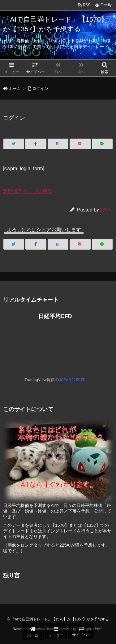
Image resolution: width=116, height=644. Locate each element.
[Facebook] (36, 144)
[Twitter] (14, 144)
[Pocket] (80, 144)
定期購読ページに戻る (28, 191)
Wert (105, 210)
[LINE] (102, 144)
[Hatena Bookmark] (58, 144)
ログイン (40, 89)
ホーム (15, 89)
